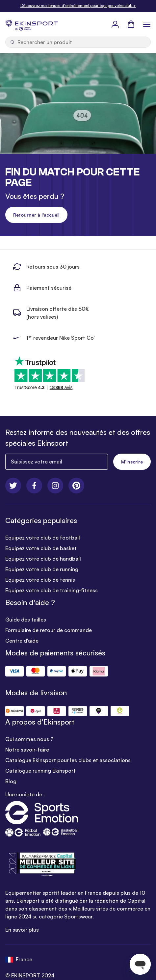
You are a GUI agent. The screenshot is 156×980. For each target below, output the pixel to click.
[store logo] (32, 24)
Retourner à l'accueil (36, 215)
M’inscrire (132, 462)
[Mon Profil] (115, 24)
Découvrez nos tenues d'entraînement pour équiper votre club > (78, 5)
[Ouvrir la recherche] (78, 42)
